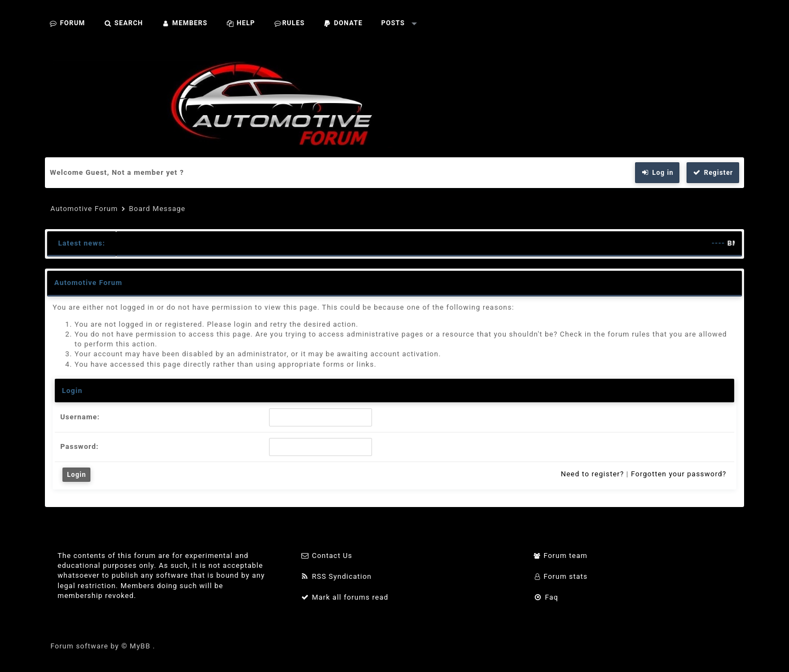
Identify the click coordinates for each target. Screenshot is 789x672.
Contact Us (326, 556)
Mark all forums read (344, 597)
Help (241, 23)
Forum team (561, 556)
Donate (343, 23)
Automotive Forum (84, 209)
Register (713, 173)
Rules (289, 23)
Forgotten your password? (678, 474)
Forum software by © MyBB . (103, 646)
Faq (546, 597)
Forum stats (561, 576)
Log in (658, 173)
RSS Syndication (336, 576)
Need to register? (592, 474)
